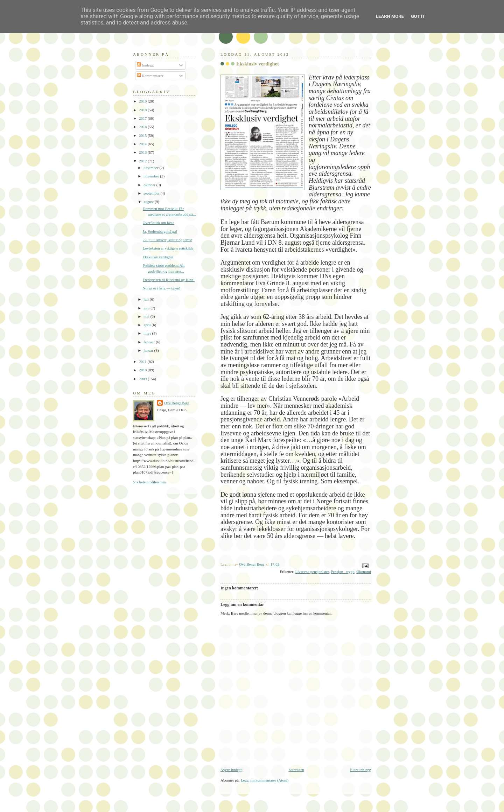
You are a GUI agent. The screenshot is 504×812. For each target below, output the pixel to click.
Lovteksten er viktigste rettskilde (168, 248)
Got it (418, 16)
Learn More (390, 16)
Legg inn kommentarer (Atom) (265, 780)
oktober (150, 185)
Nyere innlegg (232, 770)
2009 (143, 379)
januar (149, 350)
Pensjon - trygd (343, 572)
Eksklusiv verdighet (158, 257)
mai (147, 316)
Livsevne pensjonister (312, 572)
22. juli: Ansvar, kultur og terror (167, 240)
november (152, 176)
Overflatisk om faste (159, 223)
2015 (143, 135)
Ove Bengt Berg (177, 403)
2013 (143, 152)
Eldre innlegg (360, 770)
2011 (143, 362)
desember (151, 168)
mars (148, 333)
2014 (143, 144)
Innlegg (145, 65)
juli (147, 299)
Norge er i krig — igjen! (162, 288)
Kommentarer (150, 76)
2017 (143, 118)
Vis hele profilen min (149, 482)
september (152, 193)
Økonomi (364, 572)
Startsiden (296, 770)
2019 (143, 101)
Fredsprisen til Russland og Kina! (169, 280)
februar (150, 342)
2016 (143, 127)
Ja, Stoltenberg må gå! (160, 231)
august (149, 202)
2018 (143, 110)
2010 (143, 370)
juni (147, 308)
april (148, 325)
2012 (143, 161)
